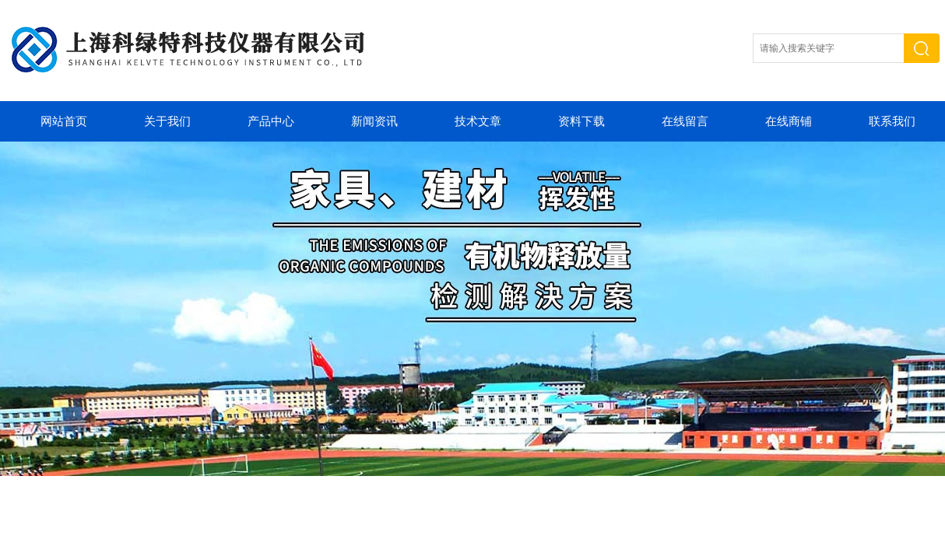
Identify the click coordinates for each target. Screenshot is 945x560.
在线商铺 (789, 121)
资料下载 (581, 121)
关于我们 (167, 121)
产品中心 (271, 121)
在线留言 (685, 121)
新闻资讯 (374, 121)
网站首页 (64, 121)
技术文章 (478, 121)
